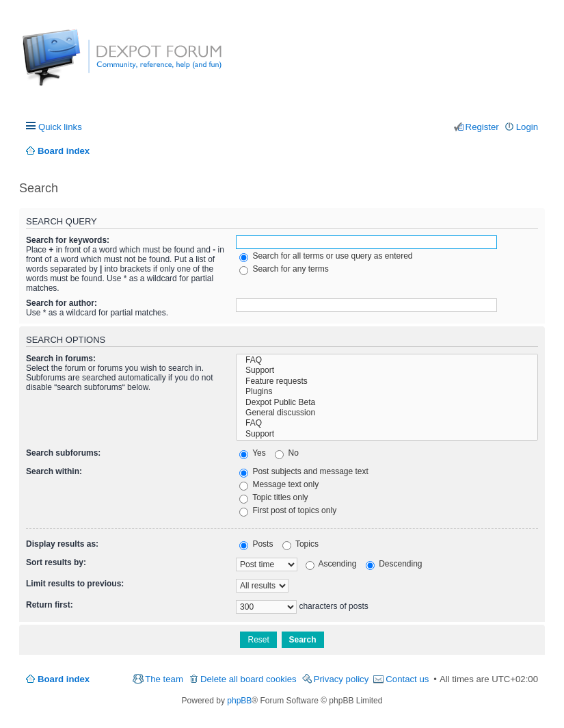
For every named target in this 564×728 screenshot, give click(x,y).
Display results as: (62, 544)
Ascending (331, 564)
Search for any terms (284, 269)
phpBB (239, 701)
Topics (300, 544)
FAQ (387, 360)
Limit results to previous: (75, 584)
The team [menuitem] (164, 679)
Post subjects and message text (304, 471)
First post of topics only (288, 510)
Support (387, 370)
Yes (253, 453)
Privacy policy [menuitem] (341, 679)
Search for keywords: (68, 240)
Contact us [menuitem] (407, 679)
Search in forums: (61, 359)
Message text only (279, 484)
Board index (64, 679)
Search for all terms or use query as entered (326, 256)
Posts (256, 544)
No (287, 453)
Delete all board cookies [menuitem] (249, 679)
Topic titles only (274, 497)
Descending (394, 564)
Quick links (60, 127)
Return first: (50, 605)
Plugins (387, 392)
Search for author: (62, 303)
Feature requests (387, 381)
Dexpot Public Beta (387, 403)
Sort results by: (56, 562)
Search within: (54, 471)
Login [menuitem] (527, 127)
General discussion (387, 413)
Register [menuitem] (482, 127)
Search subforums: (63, 453)
